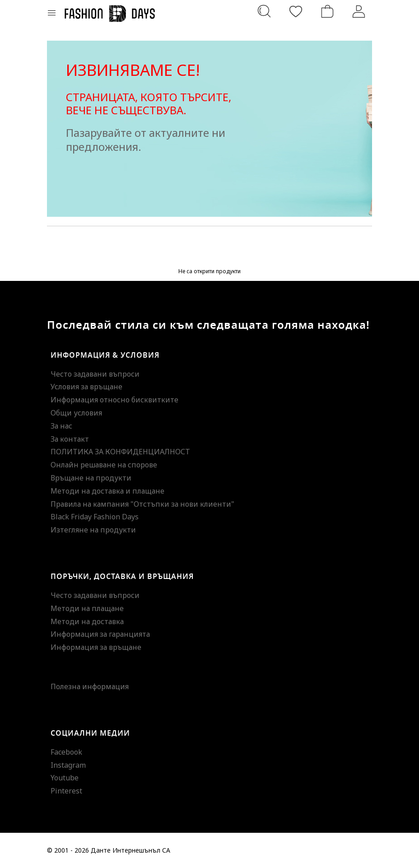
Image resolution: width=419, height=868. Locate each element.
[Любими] (296, 11)
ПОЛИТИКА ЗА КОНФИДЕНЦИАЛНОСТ (120, 452)
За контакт (70, 439)
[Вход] (359, 11)
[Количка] (327, 11)
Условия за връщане (86, 387)
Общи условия (76, 413)
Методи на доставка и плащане (107, 491)
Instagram (68, 765)
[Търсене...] (264, 11)
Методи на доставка (87, 621)
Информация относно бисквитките (114, 400)
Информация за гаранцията (100, 634)
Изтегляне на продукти (93, 530)
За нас (61, 426)
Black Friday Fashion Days (95, 517)
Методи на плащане (87, 608)
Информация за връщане (96, 647)
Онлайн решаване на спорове (104, 465)
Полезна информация (90, 686)
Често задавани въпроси (95, 374)
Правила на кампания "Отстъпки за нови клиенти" (142, 504)
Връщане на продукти (91, 478)
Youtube (65, 778)
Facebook (66, 752)
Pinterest (66, 791)
